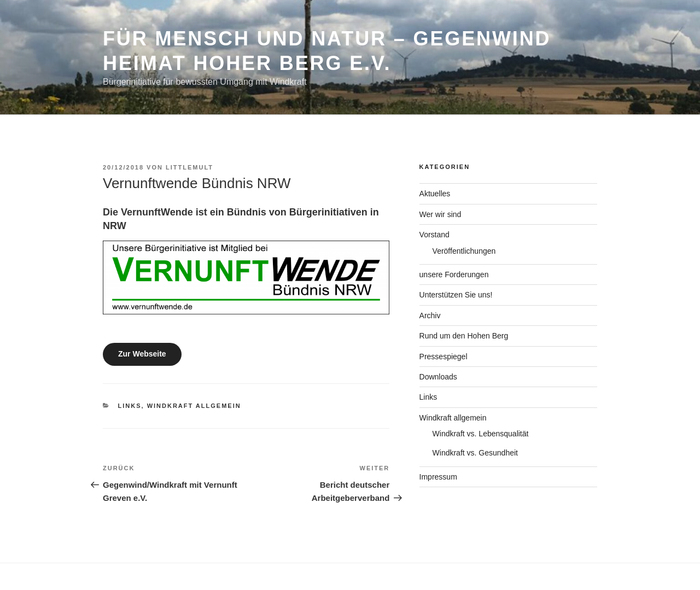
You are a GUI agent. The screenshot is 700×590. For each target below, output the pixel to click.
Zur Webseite (142, 354)
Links (130, 406)
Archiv (430, 316)
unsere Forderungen (454, 274)
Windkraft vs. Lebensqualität (481, 434)
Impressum (438, 477)
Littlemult (189, 167)
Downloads (438, 377)
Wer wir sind (441, 214)
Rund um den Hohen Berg (464, 336)
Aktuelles (435, 194)
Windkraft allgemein (194, 406)
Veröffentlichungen (464, 251)
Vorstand (434, 235)
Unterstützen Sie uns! (456, 295)
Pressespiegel (444, 357)
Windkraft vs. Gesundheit (475, 453)
